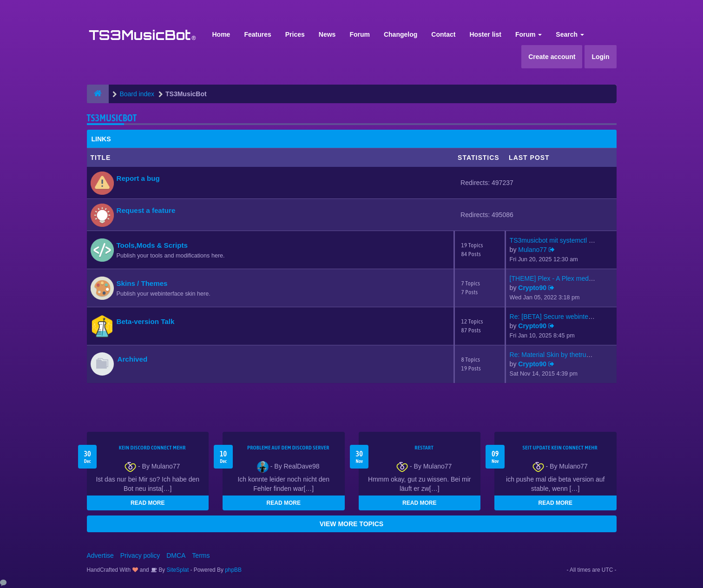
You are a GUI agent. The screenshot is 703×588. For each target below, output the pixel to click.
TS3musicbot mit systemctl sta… (557, 240)
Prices (295, 34)
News (327, 34)
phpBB (233, 570)
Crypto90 (532, 288)
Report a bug (138, 178)
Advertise (100, 555)
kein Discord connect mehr (152, 448)
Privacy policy (140, 555)
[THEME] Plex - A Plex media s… (558, 278)
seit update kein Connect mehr (560, 448)
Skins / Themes (142, 283)
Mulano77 (532, 250)
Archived (133, 359)
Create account (552, 57)
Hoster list (485, 34)
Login (600, 57)
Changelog (401, 34)
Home (221, 34)
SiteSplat (177, 570)
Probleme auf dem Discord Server (288, 448)
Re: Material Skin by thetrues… (555, 355)
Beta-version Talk (146, 321)
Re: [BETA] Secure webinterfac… (558, 317)
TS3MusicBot (112, 118)
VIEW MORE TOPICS (351, 524)
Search (570, 34)
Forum (360, 34)
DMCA (176, 555)
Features (257, 34)
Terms (201, 555)
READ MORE (148, 503)
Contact (443, 34)
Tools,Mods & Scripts (152, 245)
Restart (424, 448)
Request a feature (146, 210)
